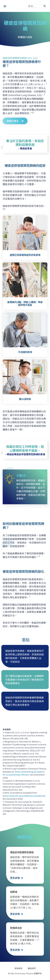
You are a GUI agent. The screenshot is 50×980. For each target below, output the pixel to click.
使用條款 (18, 968)
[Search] (45, 6)
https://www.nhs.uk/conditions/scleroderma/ (24, 796)
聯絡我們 (32, 968)
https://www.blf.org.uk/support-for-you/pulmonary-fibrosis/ (24, 773)
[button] (5, 6)
